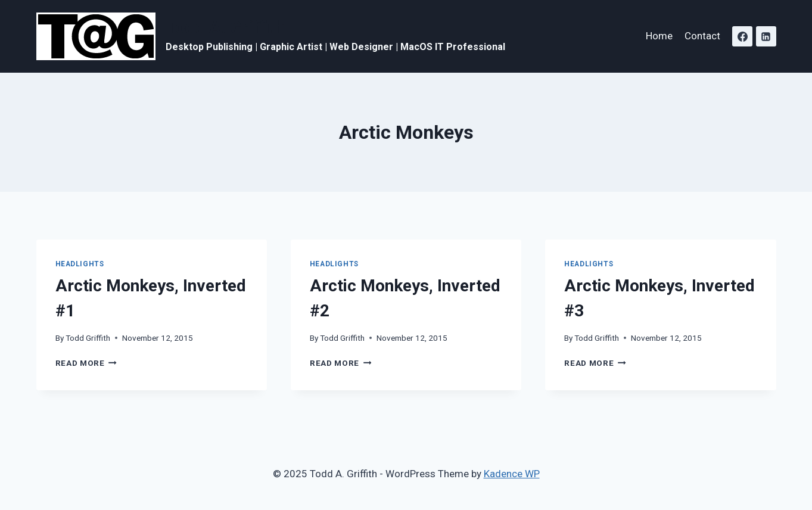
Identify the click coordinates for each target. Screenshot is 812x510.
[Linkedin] (766, 36)
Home (659, 36)
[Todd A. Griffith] (271, 36)
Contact (702, 36)
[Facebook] (742, 36)
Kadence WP (512, 474)
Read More (86, 363)
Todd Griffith (88, 338)
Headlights (80, 264)
